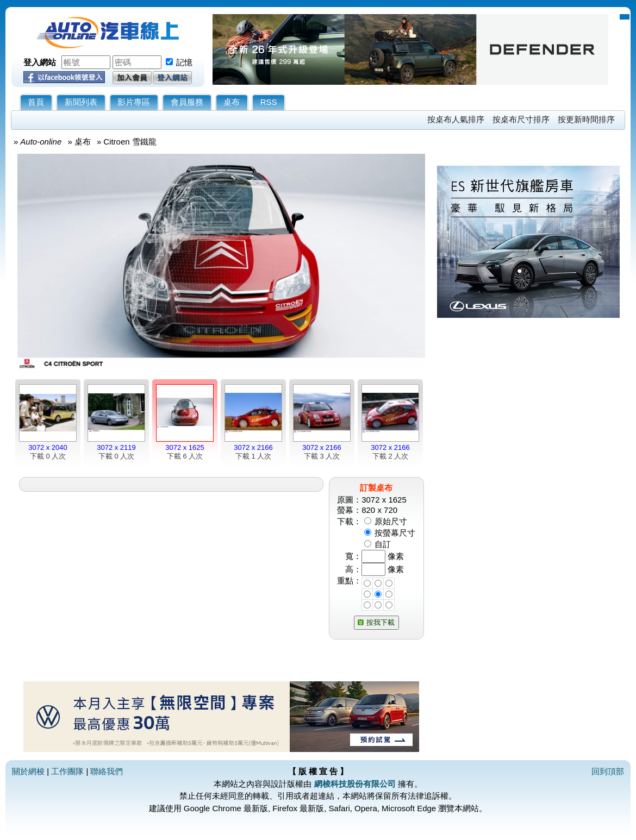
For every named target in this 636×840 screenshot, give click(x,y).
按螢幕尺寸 (395, 533)
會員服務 (187, 102)
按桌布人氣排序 (456, 119)
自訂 (383, 544)
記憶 (184, 62)
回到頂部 (608, 771)
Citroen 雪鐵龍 (130, 142)
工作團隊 (67, 771)
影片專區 (134, 102)
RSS (269, 102)
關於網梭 (28, 771)
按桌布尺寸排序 (521, 119)
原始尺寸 (391, 521)
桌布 (232, 102)
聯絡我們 (107, 771)
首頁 (36, 102)
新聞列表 (81, 102)
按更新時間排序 (586, 119)
